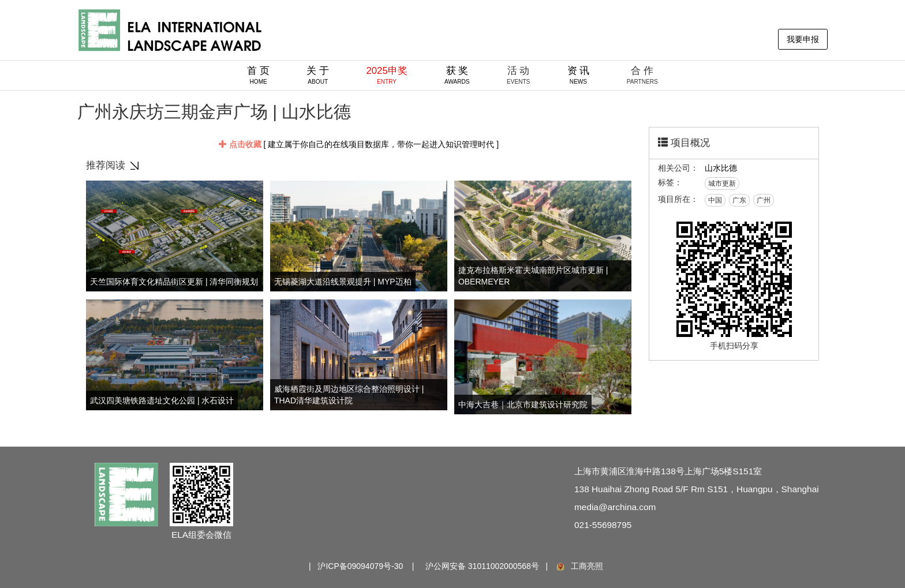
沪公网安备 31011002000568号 (482, 566)
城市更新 (722, 183)
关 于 (318, 75)
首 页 (258, 75)
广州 (764, 200)
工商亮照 (579, 566)
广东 (739, 200)
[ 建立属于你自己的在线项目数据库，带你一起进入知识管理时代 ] (359, 144)
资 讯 (579, 75)
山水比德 (721, 168)
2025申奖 (386, 75)
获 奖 (457, 75)
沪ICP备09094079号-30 (360, 566)
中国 (715, 200)
